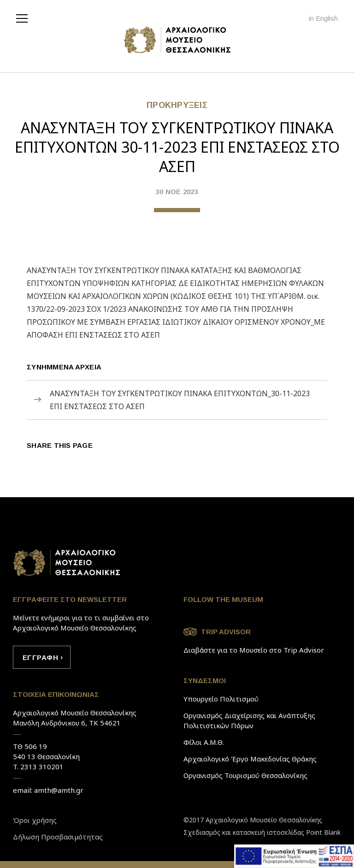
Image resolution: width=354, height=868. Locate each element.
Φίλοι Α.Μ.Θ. (204, 742)
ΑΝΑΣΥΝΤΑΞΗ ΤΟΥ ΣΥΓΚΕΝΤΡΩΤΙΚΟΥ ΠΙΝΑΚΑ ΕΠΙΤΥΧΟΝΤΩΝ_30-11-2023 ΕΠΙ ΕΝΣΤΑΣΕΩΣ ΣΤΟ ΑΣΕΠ (180, 400)
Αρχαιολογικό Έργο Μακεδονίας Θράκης (250, 759)
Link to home (67, 563)
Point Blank (323, 832)
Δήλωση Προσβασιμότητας (58, 837)
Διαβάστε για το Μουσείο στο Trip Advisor (254, 650)
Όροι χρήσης (35, 820)
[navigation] (24, 18)
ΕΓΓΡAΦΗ (40, 657)
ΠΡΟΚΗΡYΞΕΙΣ (177, 105)
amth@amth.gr (59, 790)
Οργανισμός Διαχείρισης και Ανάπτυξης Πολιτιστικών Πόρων (249, 720)
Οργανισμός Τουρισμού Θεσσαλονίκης (245, 775)
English (327, 18)
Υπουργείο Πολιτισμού (221, 699)
